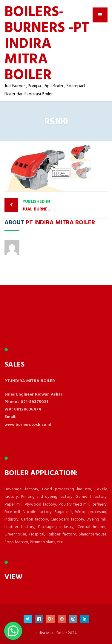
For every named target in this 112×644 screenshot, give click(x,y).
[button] (13, 631)
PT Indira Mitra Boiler (60, 222)
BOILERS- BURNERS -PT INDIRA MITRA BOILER (47, 42)
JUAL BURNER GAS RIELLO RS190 (39, 205)
